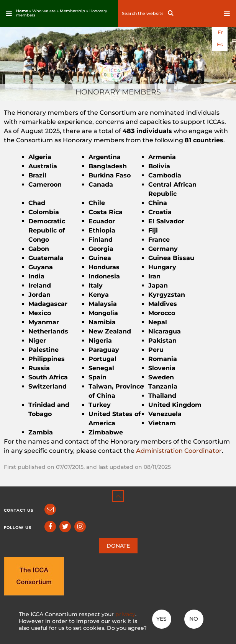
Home (22, 11)
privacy (125, 614)
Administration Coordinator (179, 451)
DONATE (118, 546)
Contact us (19, 510)
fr (220, 32)
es (220, 45)
